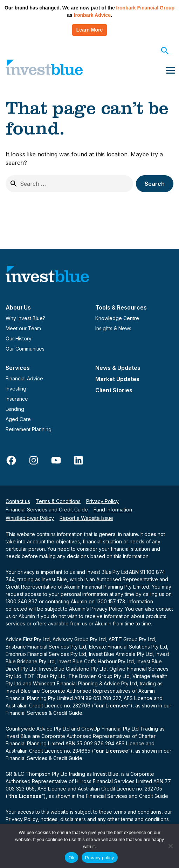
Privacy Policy (102, 501)
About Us (18, 307)
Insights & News (113, 328)
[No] (170, 846)
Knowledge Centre (117, 318)
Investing (16, 389)
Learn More (89, 30)
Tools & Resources (121, 307)
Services (18, 368)
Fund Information (113, 510)
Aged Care (18, 419)
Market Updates (117, 379)
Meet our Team (23, 328)
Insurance (17, 399)
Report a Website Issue (86, 518)
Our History (19, 338)
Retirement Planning (29, 429)
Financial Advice (24, 378)
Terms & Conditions (58, 501)
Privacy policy (100, 858)
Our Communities (25, 349)
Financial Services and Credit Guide (47, 510)
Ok (71, 858)
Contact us (18, 501)
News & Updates (118, 368)
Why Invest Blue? (25, 318)
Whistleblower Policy (30, 518)
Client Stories (114, 390)
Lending (15, 409)
